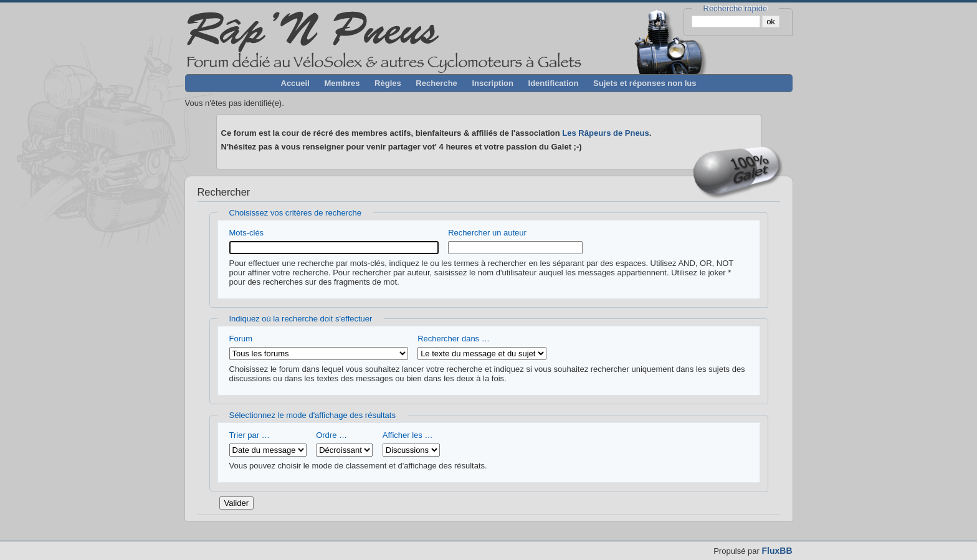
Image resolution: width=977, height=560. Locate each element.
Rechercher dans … (482, 347)
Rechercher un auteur (515, 241)
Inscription (492, 83)
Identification (554, 83)
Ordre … (344, 444)
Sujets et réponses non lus (645, 83)
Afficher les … (411, 444)
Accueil (295, 83)
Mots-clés (334, 241)
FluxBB (777, 551)
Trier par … (268, 444)
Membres (342, 83)
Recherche (436, 83)
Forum (319, 347)
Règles (388, 83)
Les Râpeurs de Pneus (605, 133)
